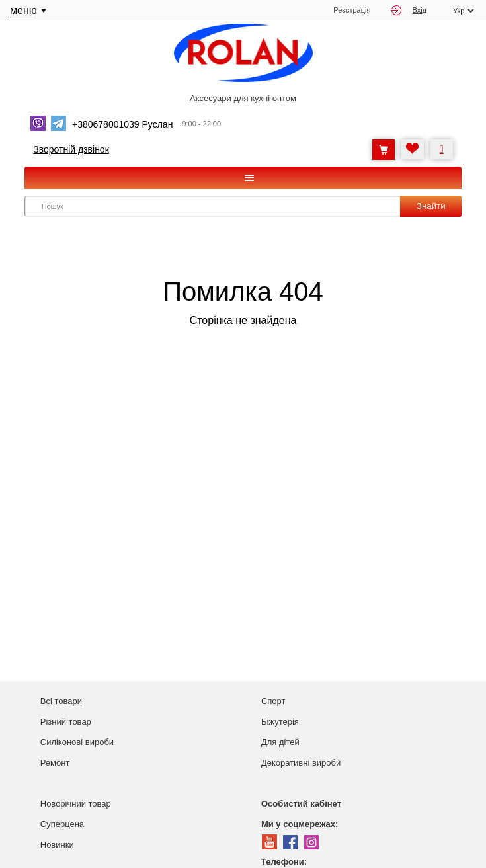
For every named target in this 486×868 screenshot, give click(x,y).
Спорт (273, 701)
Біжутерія (280, 722)
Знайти (431, 206)
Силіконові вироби (77, 742)
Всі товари (61, 701)
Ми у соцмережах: (300, 824)
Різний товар (66, 722)
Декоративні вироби (301, 763)
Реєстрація (352, 10)
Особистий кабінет (301, 804)
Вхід (409, 10)
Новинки (57, 845)
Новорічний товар (76, 804)
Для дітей (280, 742)
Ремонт (55, 763)
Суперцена (62, 824)
